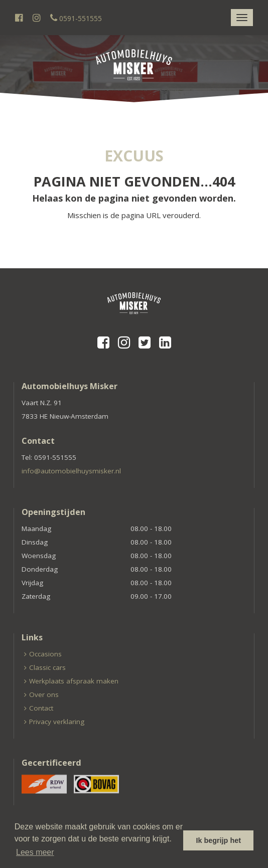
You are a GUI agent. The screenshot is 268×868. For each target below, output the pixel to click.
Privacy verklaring (57, 722)
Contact (41, 708)
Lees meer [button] (35, 852)
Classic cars (47, 667)
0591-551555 (76, 18)
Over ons (44, 695)
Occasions (45, 654)
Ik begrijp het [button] (218, 840)
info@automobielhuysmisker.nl (71, 471)
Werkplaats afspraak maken (74, 681)
